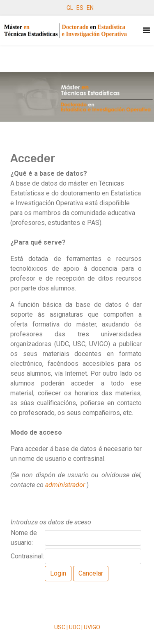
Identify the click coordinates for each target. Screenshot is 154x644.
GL (70, 8)
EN (90, 8)
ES (80, 8)
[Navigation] (146, 31)
